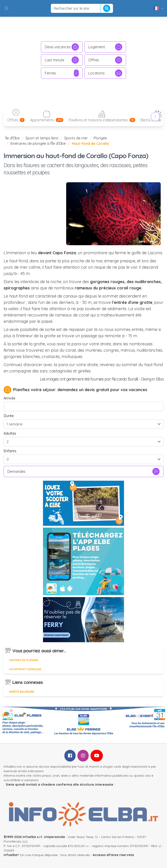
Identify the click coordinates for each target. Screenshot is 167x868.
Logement (105, 47)
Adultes (10, 433)
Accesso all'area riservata (113, 855)
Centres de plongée (24, 660)
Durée (9, 416)
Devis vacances (62, 47)
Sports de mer (76, 138)
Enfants (10, 451)
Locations (105, 73)
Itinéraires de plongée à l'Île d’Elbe (38, 143)
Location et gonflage (25, 669)
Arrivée (9, 398)
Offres (105, 60)
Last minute (62, 60)
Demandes (83, 471)
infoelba (10, 855)
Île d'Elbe (12, 138)
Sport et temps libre (42, 138)
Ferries (62, 73)
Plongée (100, 138)
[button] (7, 8)
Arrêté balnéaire (22, 692)
